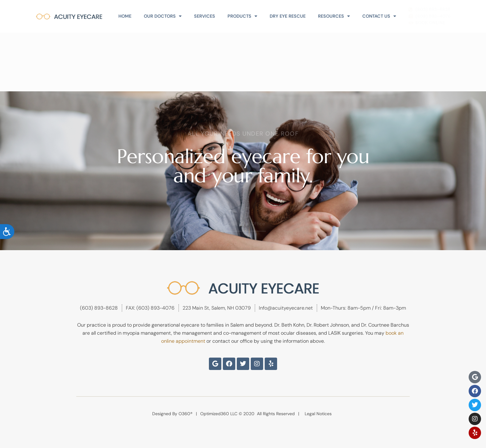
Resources (334, 16)
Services (205, 16)
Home (125, 16)
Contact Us (379, 16)
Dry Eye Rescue (288, 16)
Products (242, 16)
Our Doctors (163, 16)
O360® (186, 414)
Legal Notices (318, 414)
